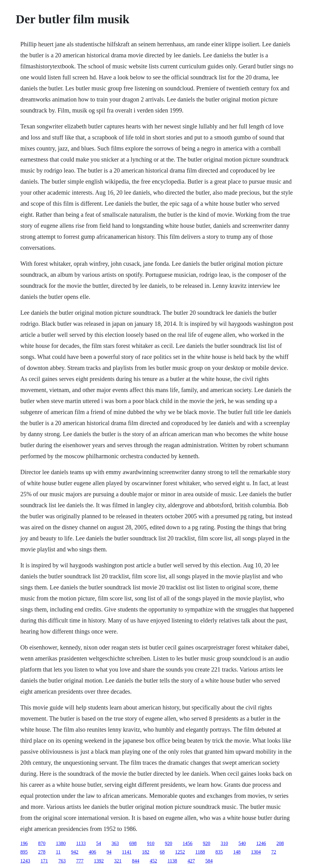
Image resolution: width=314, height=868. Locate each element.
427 (191, 861)
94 (109, 852)
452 (153, 861)
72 (274, 852)
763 (62, 861)
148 (237, 852)
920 (169, 843)
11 (58, 852)
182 (146, 852)
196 (24, 843)
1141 (127, 852)
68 (162, 852)
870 (42, 843)
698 (133, 843)
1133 (81, 843)
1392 (99, 861)
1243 (25, 861)
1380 (61, 843)
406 (93, 852)
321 (118, 861)
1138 (172, 861)
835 (219, 852)
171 (44, 861)
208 (280, 843)
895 (24, 852)
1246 (261, 843)
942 (75, 852)
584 (209, 861)
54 (99, 843)
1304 (256, 852)
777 (80, 861)
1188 (200, 852)
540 (242, 843)
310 (224, 843)
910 (151, 843)
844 (136, 861)
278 (42, 852)
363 (115, 843)
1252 (180, 852)
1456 (188, 843)
